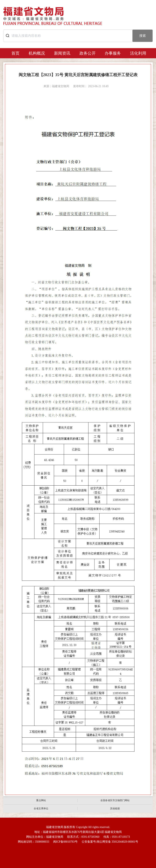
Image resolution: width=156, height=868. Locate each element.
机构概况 (37, 53)
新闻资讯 (62, 53)
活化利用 (138, 53)
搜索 (143, 36)
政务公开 (88, 53)
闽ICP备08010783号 (65, 842)
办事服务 (113, 53)
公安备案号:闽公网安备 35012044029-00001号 (110, 842)
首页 (15, 53)
